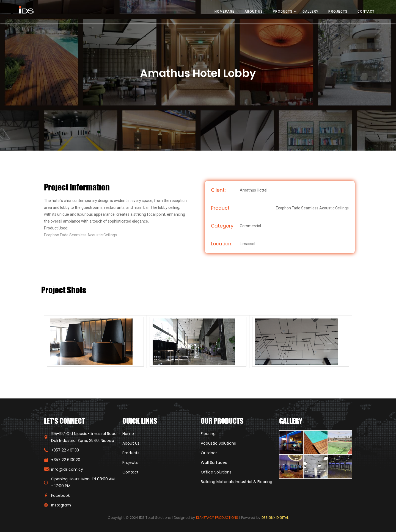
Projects (338, 12)
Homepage (225, 12)
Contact (366, 12)
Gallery (310, 12)
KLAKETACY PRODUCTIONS (217, 518)
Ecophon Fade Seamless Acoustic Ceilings (80, 235)
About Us (254, 12)
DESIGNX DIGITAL (275, 518)
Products (283, 12)
